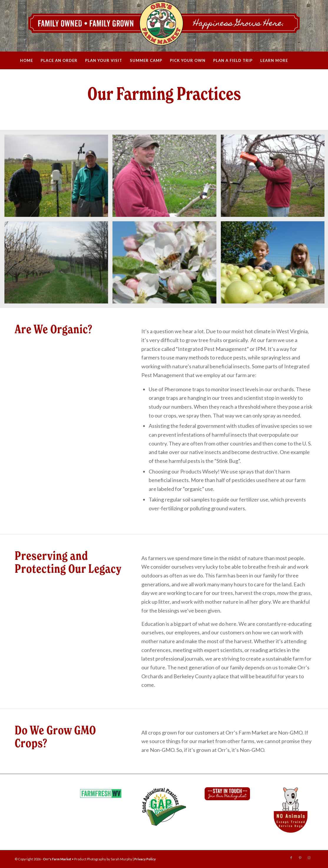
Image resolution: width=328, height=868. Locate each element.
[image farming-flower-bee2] (167, 265)
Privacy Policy (145, 859)
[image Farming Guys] (58, 178)
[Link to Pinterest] (300, 858)
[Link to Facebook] (291, 858)
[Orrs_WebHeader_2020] (164, 26)
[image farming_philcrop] (167, 178)
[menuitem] (26, 60)
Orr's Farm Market (57, 859)
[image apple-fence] (58, 265)
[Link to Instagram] (309, 858)
